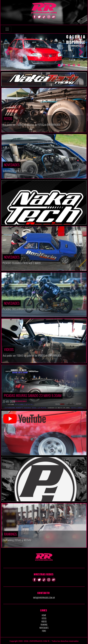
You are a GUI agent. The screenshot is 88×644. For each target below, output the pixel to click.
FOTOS (44, 618)
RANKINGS (10, 534)
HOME (44, 615)
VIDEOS (9, 349)
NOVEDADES (44, 628)
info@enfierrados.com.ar (44, 598)
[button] (7, 52)
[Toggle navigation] (7, 29)
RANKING (44, 625)
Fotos (8, 118)
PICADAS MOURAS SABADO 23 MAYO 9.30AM (33, 395)
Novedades (12, 165)
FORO (44, 631)
